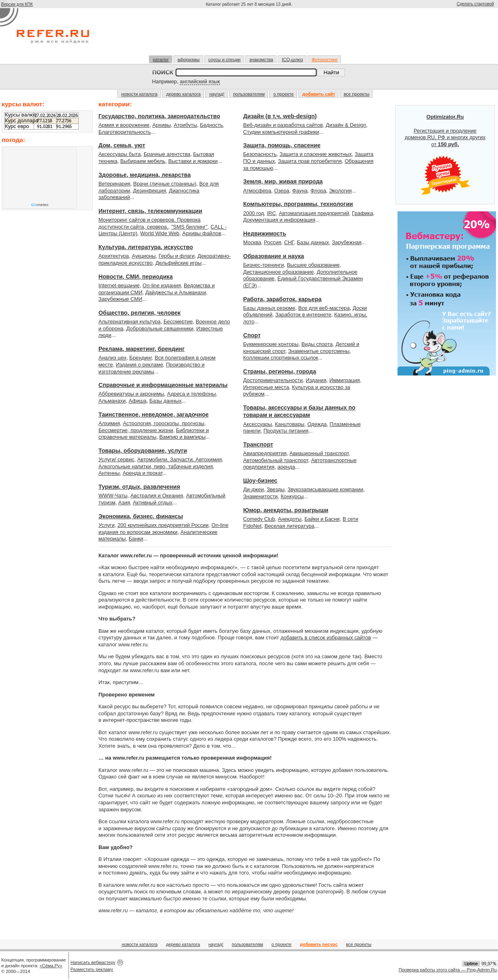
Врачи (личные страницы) (165, 184)
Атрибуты (186, 125)
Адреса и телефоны (191, 394)
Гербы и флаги (177, 256)
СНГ (289, 242)
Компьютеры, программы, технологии (298, 204)
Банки (136, 539)
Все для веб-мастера (324, 308)
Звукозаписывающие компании (326, 489)
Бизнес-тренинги (264, 265)
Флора (318, 191)
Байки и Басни (322, 519)
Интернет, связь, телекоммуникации (150, 211)
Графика (362, 213)
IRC (272, 213)
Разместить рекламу (92, 969)
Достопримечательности (273, 380)
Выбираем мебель (143, 161)
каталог (161, 60)
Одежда (317, 424)
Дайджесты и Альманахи (176, 292)
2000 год (254, 213)
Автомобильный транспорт (276, 460)
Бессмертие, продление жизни (136, 430)
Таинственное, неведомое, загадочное (154, 414)
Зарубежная (347, 242)
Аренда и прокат (143, 473)
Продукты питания (286, 431)
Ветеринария (114, 184)
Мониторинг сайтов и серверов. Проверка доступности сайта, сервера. (150, 223)
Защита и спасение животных (315, 154)
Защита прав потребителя (310, 161)
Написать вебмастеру (93, 962)
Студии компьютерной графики (281, 132)
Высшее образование (313, 265)
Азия (124, 503)
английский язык (200, 81)
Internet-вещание (119, 285)
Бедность (212, 125)
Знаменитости (260, 496)
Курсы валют (21, 115)
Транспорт (258, 444)
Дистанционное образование (279, 272)
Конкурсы (292, 496)
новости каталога (139, 94)
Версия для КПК (17, 4)
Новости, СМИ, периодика (136, 277)
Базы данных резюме (269, 308)
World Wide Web (160, 233)
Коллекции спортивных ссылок (281, 358)
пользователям (249, 94)
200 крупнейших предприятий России (163, 525)
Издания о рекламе (139, 365)
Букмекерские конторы (271, 344)
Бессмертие (178, 322)
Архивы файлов (202, 233)
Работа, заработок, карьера (282, 299)
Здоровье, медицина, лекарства (145, 175)
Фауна (300, 191)
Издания (316, 380)
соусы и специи (225, 60)
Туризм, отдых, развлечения (139, 487)
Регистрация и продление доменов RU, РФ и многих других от (445, 155)
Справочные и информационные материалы (163, 385)
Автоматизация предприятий (314, 213)
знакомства (261, 60)
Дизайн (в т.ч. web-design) (280, 116)
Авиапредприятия (265, 453)
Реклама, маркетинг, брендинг (142, 349)
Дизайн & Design (346, 125)
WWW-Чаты (113, 496)
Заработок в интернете (303, 315)
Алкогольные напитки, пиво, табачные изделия (156, 466)
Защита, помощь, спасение (282, 145)
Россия (273, 242)
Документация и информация (279, 220)
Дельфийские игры (178, 263)
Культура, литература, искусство (146, 247)
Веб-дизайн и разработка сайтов (283, 125)
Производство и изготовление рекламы (152, 368)
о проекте (283, 94)
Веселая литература (290, 526)
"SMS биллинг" (189, 227)
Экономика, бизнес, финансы (141, 516)
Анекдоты (290, 519)
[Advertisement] (249, 32)
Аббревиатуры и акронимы (131, 394)
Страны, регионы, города (280, 371)
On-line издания (162, 285)
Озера (282, 191)
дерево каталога (183, 94)
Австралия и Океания (157, 496)
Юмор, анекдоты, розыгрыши (286, 510)
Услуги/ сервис (116, 459)
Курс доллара (22, 121)
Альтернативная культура (130, 322)
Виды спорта (317, 344)
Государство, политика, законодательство (159, 116)
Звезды (275, 489)
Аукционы (144, 256)
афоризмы (189, 60)
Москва (252, 242)
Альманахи (112, 401)
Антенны (109, 473)
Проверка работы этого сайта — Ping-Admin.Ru (448, 970)
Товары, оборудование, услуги (143, 451)
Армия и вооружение (124, 125)
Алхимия (109, 423)
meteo (40, 205)
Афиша (137, 401)
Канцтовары (290, 424)
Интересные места (266, 387)
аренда (286, 467)
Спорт (252, 335)
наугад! (217, 94)
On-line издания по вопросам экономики (163, 529)
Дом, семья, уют (122, 145)
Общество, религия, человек (139, 313)
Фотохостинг (325, 60)
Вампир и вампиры (182, 437)
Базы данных (165, 401)
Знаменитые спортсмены (319, 351)
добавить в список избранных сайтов (326, 638)
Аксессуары (258, 424)
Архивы (161, 125)
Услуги (106, 525)
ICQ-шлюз (292, 60)
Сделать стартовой (475, 4)
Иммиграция (345, 380)
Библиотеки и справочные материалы (154, 434)
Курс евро (17, 126)
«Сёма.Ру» (51, 966)
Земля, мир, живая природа (283, 181)
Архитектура (114, 256)
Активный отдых (153, 503)
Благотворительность (125, 132)
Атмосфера (257, 191)
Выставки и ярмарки (193, 161)
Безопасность (260, 154)
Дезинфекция (149, 191)
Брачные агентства (167, 154)
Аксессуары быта (120, 154)
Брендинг (140, 358)
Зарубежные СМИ (120, 299)
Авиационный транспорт (319, 453)
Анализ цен (112, 358)
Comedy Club (259, 519)
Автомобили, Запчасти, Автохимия (180, 459)
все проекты (357, 94)
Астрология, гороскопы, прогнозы (164, 423)
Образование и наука (274, 256)
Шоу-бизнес (260, 481)
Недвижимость (265, 234)
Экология (340, 191)
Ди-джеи (254, 489)
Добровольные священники (160, 329)
